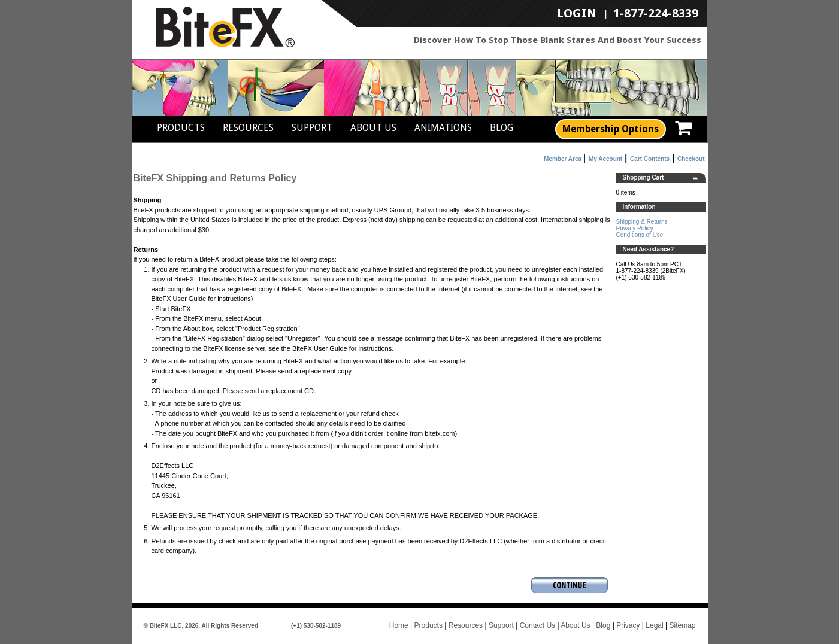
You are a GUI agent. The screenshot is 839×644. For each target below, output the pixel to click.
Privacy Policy (635, 228)
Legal (654, 625)
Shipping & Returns (642, 222)
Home (399, 625)
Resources (248, 128)
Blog (502, 128)
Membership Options (611, 129)
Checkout (691, 159)
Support (312, 128)
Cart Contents (650, 159)
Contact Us (537, 625)
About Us (373, 128)
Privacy (628, 625)
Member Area (563, 159)
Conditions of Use (640, 235)
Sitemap (682, 625)
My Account (605, 159)
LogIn (577, 14)
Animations (443, 128)
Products (181, 128)
